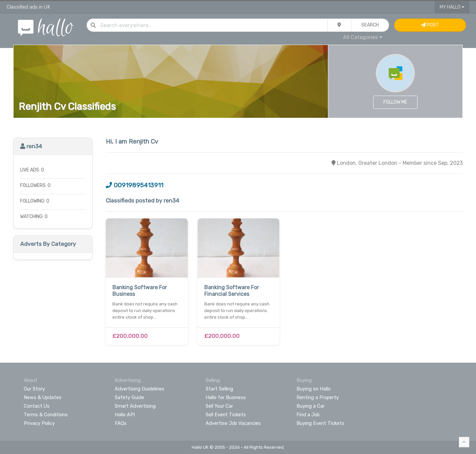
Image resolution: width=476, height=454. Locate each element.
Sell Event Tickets (226, 415)
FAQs (121, 423)
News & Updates (43, 397)
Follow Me (395, 102)
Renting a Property (318, 397)
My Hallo (452, 7)
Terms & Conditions (46, 415)
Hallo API (125, 415)
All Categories (363, 37)
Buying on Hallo (314, 389)
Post (430, 25)
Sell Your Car (219, 406)
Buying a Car (311, 406)
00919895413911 (135, 185)
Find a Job (308, 415)
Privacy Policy (39, 423)
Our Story (34, 389)
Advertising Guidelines (139, 389)
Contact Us (37, 406)
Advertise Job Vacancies (233, 423)
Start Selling (219, 389)
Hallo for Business (226, 397)
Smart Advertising (135, 406)
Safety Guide (129, 397)
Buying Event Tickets (320, 423)
